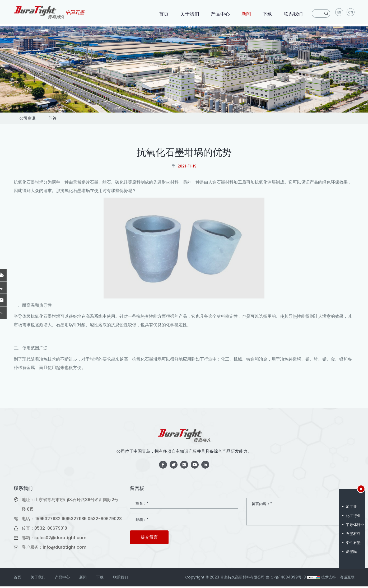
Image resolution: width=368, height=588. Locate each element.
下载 (267, 14)
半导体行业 (355, 525)
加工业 (351, 507)
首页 (163, 14)
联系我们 (293, 14)
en (339, 13)
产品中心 (220, 14)
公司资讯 (33, 119)
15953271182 (48, 520)
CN (351, 13)
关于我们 (189, 14)
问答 (68, 119)
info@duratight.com (65, 549)
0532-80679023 (105, 520)
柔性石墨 (353, 543)
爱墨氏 (351, 552)
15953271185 (74, 520)
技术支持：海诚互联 (338, 579)
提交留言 (149, 539)
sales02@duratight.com (60, 539)
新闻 (246, 14)
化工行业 (353, 516)
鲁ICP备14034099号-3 (286, 579)
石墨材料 (353, 534)
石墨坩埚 (35, 184)
